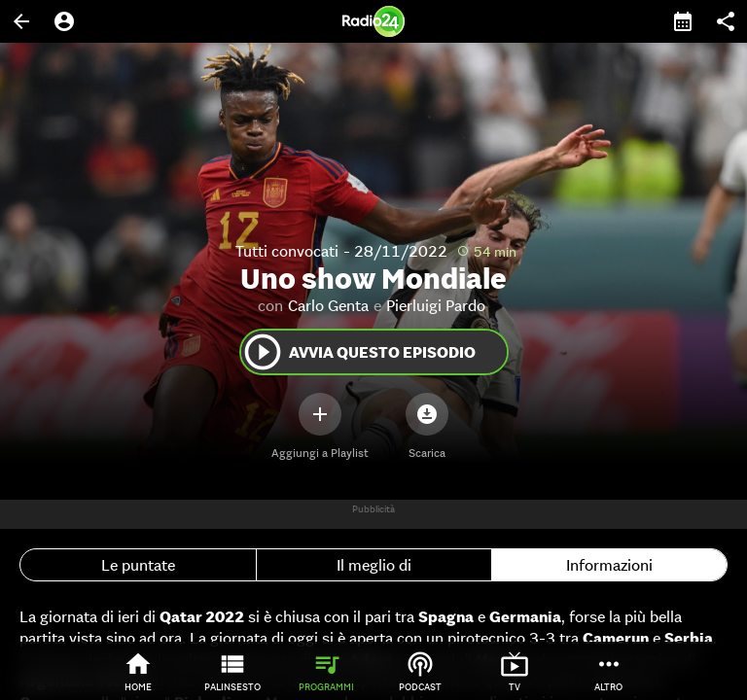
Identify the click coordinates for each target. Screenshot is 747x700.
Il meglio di (374, 565)
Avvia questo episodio (358, 352)
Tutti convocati (287, 251)
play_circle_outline (263, 352)
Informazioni (609, 565)
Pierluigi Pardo (436, 305)
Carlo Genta (328, 305)
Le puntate (138, 565)
